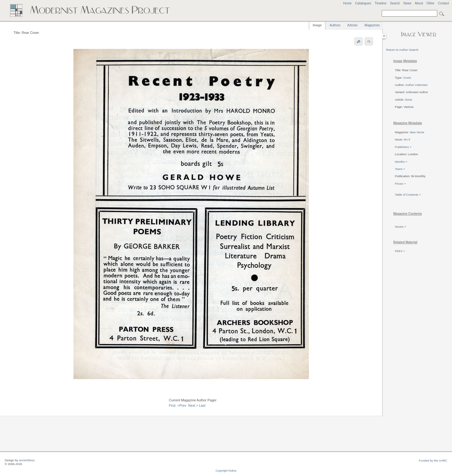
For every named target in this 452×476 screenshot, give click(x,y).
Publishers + (403, 147)
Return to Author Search (402, 50)
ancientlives (27, 460)
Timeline (380, 3)
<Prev (182, 405)
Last (202, 405)
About (419, 3)
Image (317, 25)
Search (395, 3)
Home (347, 3)
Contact (443, 3)
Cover (407, 78)
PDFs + (400, 251)
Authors (335, 25)
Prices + (400, 184)
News (407, 3)
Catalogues (363, 3)
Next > (193, 405)
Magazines (372, 25)
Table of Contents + (408, 195)
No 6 (407, 139)
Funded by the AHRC (433, 460)
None (409, 100)
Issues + (401, 227)
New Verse (417, 132)
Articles (353, 25)
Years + (400, 169)
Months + (401, 162)
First (172, 405)
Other (430, 3)
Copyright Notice (226, 471)
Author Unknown (416, 85)
